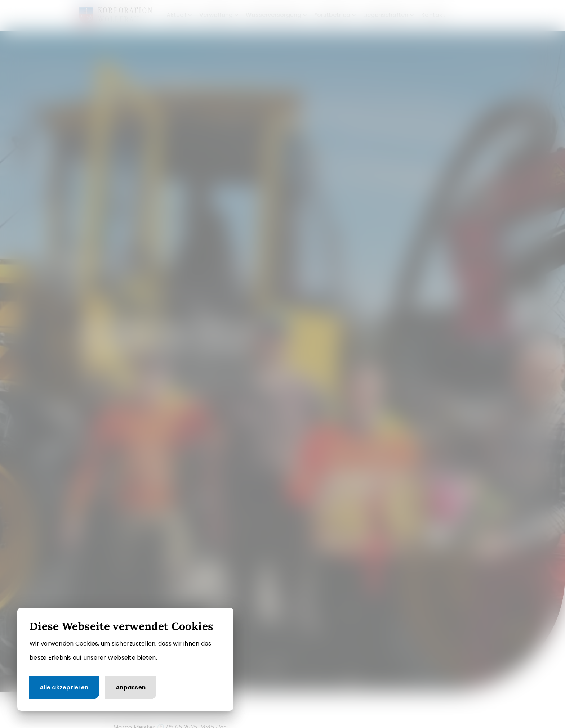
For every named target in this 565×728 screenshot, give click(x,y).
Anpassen (131, 687)
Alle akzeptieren (64, 687)
